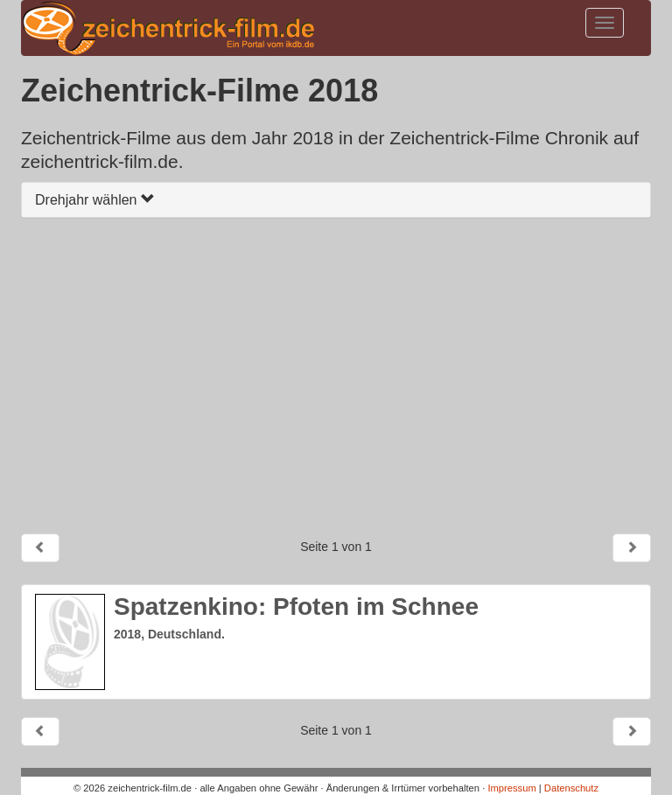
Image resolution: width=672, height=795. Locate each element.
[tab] (336, 200)
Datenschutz (571, 788)
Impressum (511, 788)
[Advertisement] (336, 375)
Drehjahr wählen (95, 200)
